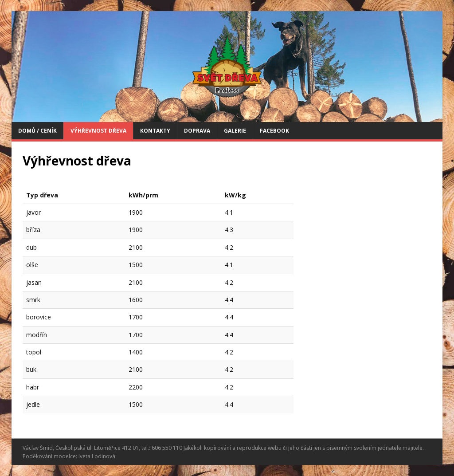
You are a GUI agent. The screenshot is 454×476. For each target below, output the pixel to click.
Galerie (235, 131)
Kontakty (155, 131)
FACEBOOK (274, 131)
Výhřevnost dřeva (98, 131)
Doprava (197, 131)
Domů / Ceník (37, 131)
